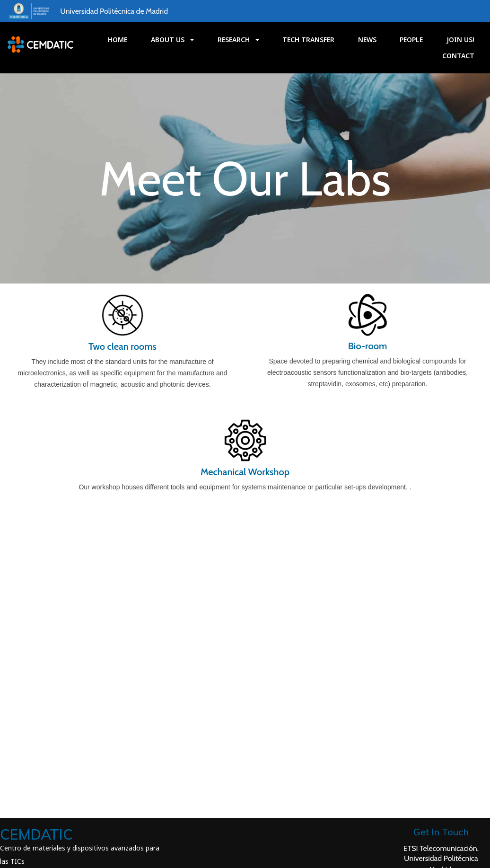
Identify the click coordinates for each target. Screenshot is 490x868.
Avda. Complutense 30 (443, 789)
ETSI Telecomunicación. (443, 756)
